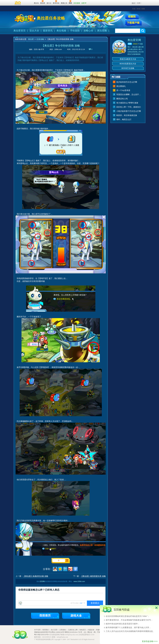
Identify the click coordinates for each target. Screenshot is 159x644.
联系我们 (46, 630)
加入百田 (54, 630)
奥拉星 (31, 39)
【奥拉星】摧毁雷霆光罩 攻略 (93, 576)
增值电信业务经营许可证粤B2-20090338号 (49, 632)
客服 (138, 9)
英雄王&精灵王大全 (128, 59)
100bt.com (58, 49)
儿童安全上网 (73, 630)
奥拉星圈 (102, 31)
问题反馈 (91, 630)
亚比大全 (34, 31)
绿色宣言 (83, 630)
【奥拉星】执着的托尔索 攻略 (36, 576)
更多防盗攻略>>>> (150, 641)
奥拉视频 (61, 31)
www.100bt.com (79, 581)
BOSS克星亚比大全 (128, 64)
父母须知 (63, 630)
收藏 (143, 9)
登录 (133, 3)
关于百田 (37, 630)
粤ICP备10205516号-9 (42, 635)
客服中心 (99, 630)
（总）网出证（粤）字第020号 (93, 632)
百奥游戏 (18, 3)
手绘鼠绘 (75, 31)
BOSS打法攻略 (128, 68)
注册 (138, 3)
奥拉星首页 (20, 31)
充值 (134, 9)
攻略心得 (88, 31)
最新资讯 (48, 31)
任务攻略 (40, 39)
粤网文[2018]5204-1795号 (73, 632)
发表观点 (95, 603)
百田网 (28, 3)
